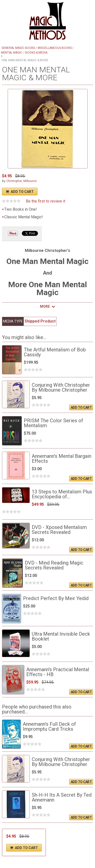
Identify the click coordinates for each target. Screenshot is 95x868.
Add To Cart (22, 192)
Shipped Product (40, 321)
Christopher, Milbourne (21, 181)
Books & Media (36, 53)
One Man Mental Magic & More (25, 60)
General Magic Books (18, 48)
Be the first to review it (46, 201)
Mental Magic (12, 53)
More (45, 306)
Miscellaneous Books (55, 48)
